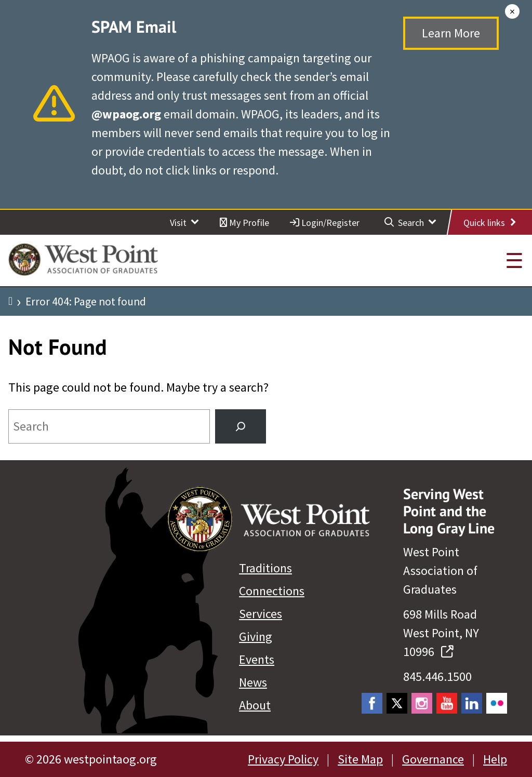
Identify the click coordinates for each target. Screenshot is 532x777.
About (255, 705)
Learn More (451, 33)
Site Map (360, 759)
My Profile (244, 223)
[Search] (241, 426)
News (253, 682)
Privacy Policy (283, 759)
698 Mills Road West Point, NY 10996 (441, 633)
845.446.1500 (437, 676)
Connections (272, 591)
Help (495, 759)
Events (257, 659)
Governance (433, 759)
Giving (256, 637)
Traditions (265, 568)
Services (261, 614)
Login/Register (325, 223)
